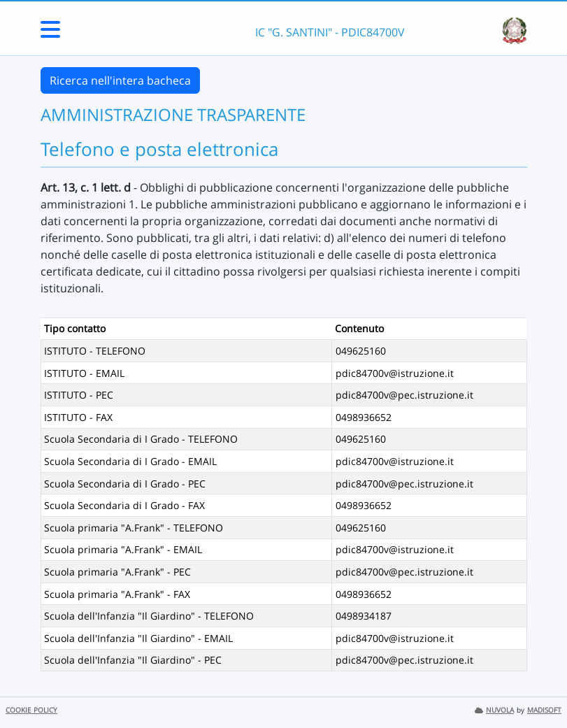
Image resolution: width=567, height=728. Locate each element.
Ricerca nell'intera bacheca (120, 80)
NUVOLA (494, 710)
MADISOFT (544, 710)
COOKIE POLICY (31, 710)
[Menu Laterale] (50, 34)
